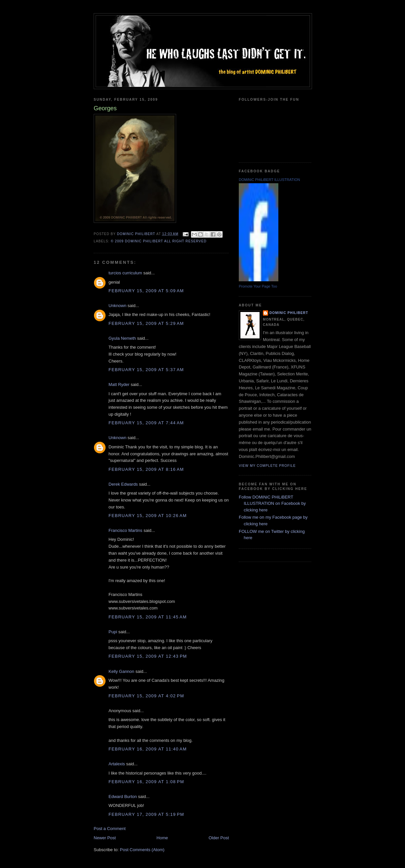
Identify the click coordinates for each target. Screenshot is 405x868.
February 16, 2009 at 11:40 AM (148, 749)
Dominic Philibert (289, 313)
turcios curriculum (125, 273)
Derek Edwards (123, 484)
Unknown (117, 306)
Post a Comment (110, 829)
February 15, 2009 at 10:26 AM (148, 516)
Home (162, 838)
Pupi (113, 632)
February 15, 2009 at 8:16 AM (146, 469)
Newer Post (105, 838)
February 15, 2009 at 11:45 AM (148, 617)
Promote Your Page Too (258, 286)
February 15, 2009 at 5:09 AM (146, 291)
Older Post (219, 838)
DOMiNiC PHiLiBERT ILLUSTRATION (269, 180)
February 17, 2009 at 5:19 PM (146, 814)
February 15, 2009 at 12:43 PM (148, 656)
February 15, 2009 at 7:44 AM (146, 423)
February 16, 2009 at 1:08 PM (146, 782)
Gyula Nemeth (122, 338)
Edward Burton (123, 797)
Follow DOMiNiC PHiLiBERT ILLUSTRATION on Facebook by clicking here (272, 503)
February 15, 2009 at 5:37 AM (146, 370)
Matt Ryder (119, 384)
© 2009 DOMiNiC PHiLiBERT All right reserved (159, 241)
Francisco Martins (125, 530)
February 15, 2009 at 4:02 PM (146, 696)
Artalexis (117, 764)
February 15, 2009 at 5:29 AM (146, 323)
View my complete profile (267, 466)
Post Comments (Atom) (142, 850)
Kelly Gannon (121, 671)
